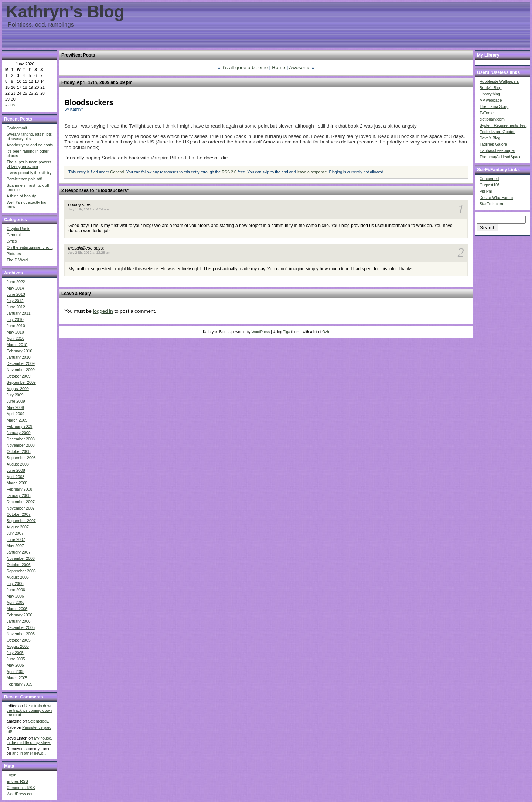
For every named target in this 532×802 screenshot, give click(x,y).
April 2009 (16, 414)
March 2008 (17, 483)
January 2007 (19, 552)
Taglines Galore (493, 144)
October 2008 (19, 451)
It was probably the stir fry (29, 173)
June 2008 (16, 470)
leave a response (312, 172)
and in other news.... (30, 753)
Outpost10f (489, 185)
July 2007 (15, 533)
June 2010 (16, 326)
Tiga (287, 332)
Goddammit (17, 128)
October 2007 (19, 514)
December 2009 (21, 363)
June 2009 (16, 401)
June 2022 (16, 282)
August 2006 (18, 577)
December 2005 (21, 627)
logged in (103, 311)
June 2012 (16, 307)
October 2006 (19, 565)
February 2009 (19, 426)
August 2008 (18, 464)
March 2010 (17, 345)
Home (279, 67)
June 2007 (16, 539)
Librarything (490, 94)
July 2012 (15, 301)
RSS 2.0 (229, 172)
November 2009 (21, 370)
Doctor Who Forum (496, 197)
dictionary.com (492, 119)
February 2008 (19, 489)
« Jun (10, 105)
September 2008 (21, 458)
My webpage (491, 100)
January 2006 (19, 621)
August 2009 (18, 389)
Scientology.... (40, 721)
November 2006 (21, 558)
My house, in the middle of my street (29, 740)
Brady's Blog (491, 88)
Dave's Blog (490, 138)
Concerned (489, 179)
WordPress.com (21, 794)
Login (11, 775)
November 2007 (21, 508)
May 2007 (15, 546)
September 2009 (21, 382)
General (14, 235)
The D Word (17, 260)
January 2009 (19, 433)
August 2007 (18, 527)
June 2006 (16, 590)
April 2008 (16, 477)
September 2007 (21, 521)
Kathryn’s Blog (65, 12)
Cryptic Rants (18, 229)
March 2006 (17, 609)
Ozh (325, 332)
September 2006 (21, 571)
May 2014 (15, 288)
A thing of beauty (21, 196)
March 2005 (17, 678)
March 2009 (17, 420)
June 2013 (16, 294)
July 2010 (15, 319)
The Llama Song (494, 106)
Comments (21, 788)
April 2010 (16, 338)
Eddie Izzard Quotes (497, 132)
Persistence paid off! (24, 179)
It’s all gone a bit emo (245, 67)
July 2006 (15, 583)
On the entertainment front (30, 247)
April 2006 (16, 602)
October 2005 (19, 640)
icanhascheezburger (497, 150)
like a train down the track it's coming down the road (30, 710)
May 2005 (15, 665)
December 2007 (21, 502)
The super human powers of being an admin (29, 164)
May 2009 (15, 407)
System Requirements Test (503, 125)
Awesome (300, 67)
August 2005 (18, 646)
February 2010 (19, 351)
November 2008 (21, 445)
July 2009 (15, 395)
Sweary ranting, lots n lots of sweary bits (29, 136)
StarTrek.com (491, 204)
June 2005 (16, 659)
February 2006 (19, 615)
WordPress (261, 332)
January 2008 (19, 495)
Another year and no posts (30, 145)
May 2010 (15, 332)
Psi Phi (486, 191)
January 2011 (19, 313)
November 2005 (21, 634)
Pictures (14, 254)
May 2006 (15, 596)
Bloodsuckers (89, 102)
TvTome (487, 113)
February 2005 (19, 684)
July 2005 (15, 653)
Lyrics (12, 241)
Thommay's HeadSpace (500, 157)
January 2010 (19, 357)
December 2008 (21, 439)
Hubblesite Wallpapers (499, 81)
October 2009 (19, 376)
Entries (17, 781)
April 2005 (16, 671)
